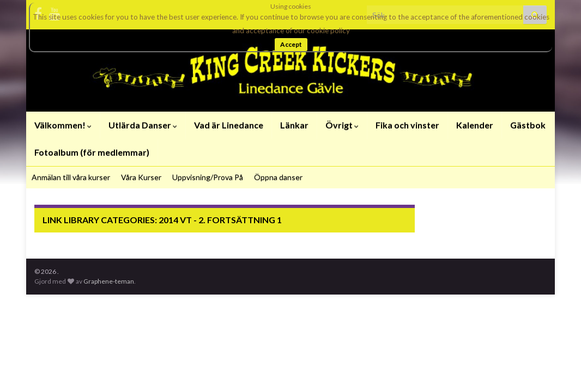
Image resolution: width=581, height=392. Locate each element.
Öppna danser (278, 177)
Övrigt (342, 125)
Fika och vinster (407, 125)
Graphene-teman (109, 281)
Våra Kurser (141, 177)
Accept (291, 44)
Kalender (475, 125)
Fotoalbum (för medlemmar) (92, 152)
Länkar (294, 125)
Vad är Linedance (229, 125)
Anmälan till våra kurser (71, 177)
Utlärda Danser (143, 125)
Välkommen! (63, 125)
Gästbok (528, 125)
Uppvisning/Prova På (208, 177)
